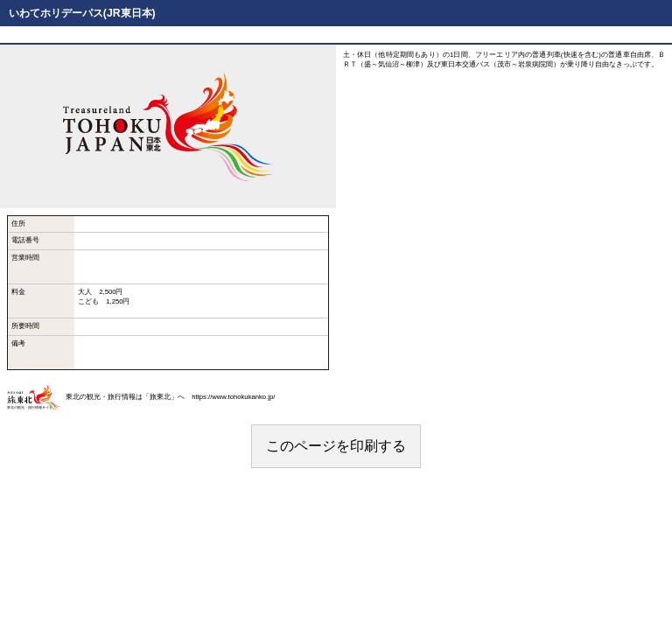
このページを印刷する (336, 446)
